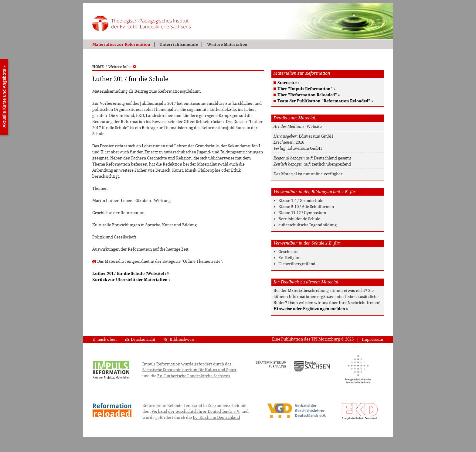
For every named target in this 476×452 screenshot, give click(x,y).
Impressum (372, 339)
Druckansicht (140, 339)
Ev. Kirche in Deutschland (216, 418)
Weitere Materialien (227, 45)
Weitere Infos (122, 67)
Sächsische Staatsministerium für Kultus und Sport (189, 370)
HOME (98, 67)
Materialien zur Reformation (121, 45)
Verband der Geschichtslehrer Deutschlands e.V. (196, 411)
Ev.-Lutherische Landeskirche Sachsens (194, 376)
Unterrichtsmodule (179, 45)
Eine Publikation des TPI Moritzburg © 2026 (313, 339)
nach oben (105, 339)
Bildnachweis (179, 339)
